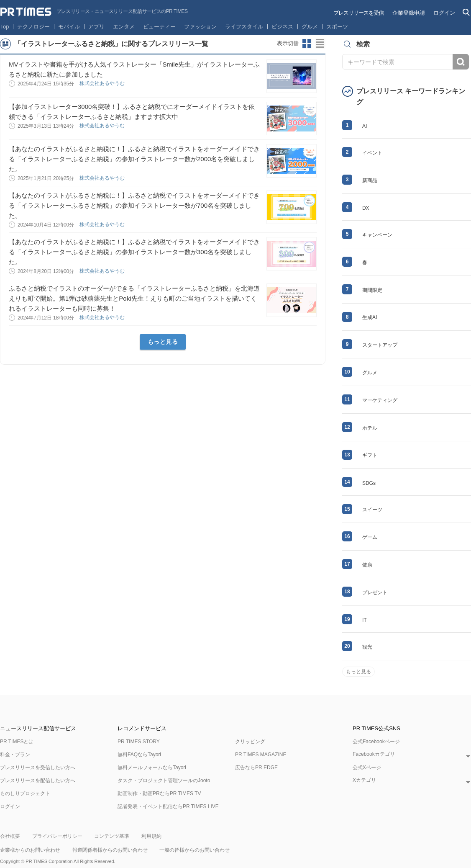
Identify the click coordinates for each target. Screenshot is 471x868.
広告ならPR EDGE (256, 768)
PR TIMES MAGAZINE (261, 755)
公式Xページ (367, 768)
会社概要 (10, 836)
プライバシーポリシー (57, 836)
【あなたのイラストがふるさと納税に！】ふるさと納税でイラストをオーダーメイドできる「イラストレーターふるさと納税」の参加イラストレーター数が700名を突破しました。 (134, 205)
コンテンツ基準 (112, 836)
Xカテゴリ (364, 780)
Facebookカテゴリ (374, 754)
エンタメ (124, 27)
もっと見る (163, 342)
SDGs (369, 483)
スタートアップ (380, 345)
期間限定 (372, 290)
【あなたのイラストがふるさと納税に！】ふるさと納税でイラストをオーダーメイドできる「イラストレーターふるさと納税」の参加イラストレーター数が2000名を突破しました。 (134, 159)
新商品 (370, 180)
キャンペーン (377, 235)
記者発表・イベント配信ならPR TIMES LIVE (168, 806)
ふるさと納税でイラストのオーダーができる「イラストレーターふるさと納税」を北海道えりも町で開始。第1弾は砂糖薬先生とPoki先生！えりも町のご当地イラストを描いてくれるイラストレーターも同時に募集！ (134, 298)
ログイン (444, 13)
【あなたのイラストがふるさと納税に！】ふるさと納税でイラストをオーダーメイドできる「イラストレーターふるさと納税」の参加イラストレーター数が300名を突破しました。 (134, 252)
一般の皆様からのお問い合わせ (195, 850)
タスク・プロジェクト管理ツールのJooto (164, 780)
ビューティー (159, 27)
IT (365, 620)
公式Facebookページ (376, 742)
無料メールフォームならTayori (152, 768)
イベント (372, 153)
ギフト (370, 455)
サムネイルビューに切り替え (307, 44)
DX (366, 208)
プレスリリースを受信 (358, 13)
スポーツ (337, 27)
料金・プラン (15, 755)
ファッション (200, 27)
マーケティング (380, 400)
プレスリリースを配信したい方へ (38, 780)
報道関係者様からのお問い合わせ (110, 850)
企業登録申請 (409, 13)
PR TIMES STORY (139, 742)
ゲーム (370, 537)
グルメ (310, 27)
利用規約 (151, 836)
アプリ (96, 27)
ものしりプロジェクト (25, 793)
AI (365, 126)
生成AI (370, 317)
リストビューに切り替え (320, 44)
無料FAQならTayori (139, 755)
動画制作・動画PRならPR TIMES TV (159, 793)
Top (5, 27)
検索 (461, 62)
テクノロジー (33, 27)
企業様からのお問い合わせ (30, 850)
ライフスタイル (244, 27)
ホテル (370, 428)
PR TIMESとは (17, 742)
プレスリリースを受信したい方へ (38, 768)
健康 (367, 565)
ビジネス (282, 27)
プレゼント (375, 592)
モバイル (69, 27)
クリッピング (250, 742)
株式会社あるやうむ (103, 83)
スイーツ (372, 510)
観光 (367, 647)
